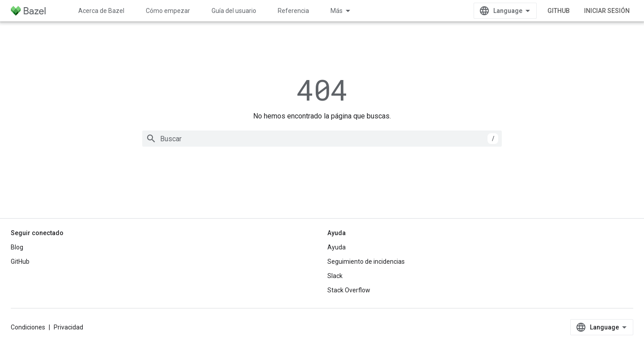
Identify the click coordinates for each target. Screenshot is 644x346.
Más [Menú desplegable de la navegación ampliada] (337, 11)
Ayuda (337, 247)
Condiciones (28, 327)
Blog (17, 247)
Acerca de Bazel (101, 11)
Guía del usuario (234, 11)
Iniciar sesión (607, 11)
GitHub (559, 11)
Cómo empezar (168, 11)
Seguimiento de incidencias (366, 262)
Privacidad (68, 327)
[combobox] (322, 139)
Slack (335, 276)
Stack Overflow (349, 290)
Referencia (293, 11)
